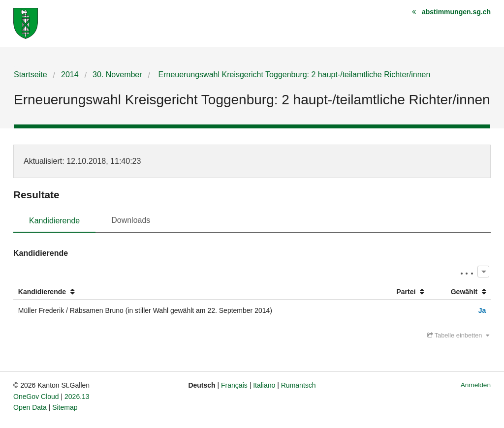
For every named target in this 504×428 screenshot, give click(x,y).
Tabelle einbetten (458, 335)
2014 (70, 75)
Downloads (131, 220)
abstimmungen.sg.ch (456, 12)
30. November (117, 75)
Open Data (30, 407)
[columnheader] (195, 292)
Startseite (31, 75)
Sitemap (65, 407)
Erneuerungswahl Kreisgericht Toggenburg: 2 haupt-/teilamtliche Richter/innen (293, 75)
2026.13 (77, 397)
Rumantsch (299, 385)
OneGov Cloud (36, 397)
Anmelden (476, 385)
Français (234, 385)
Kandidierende (54, 221)
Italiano (264, 385)
